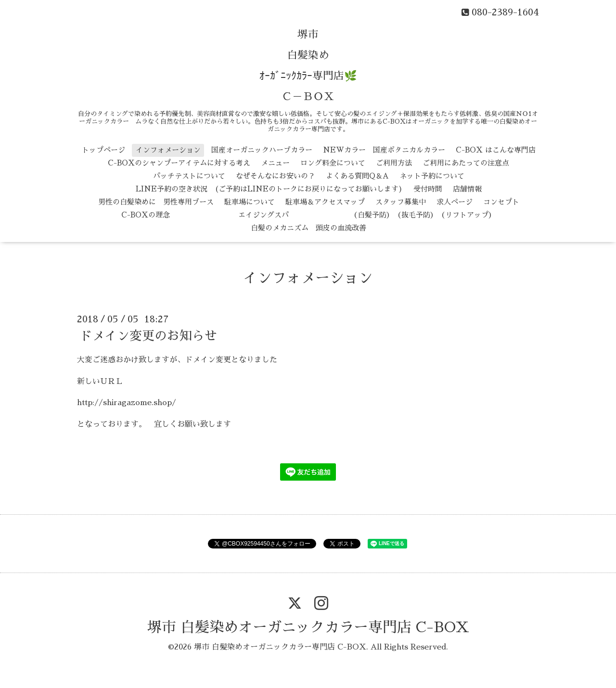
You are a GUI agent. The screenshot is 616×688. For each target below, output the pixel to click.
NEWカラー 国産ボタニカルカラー (384, 150)
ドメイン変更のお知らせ (148, 336)
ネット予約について (432, 176)
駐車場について (250, 202)
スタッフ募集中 (401, 202)
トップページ (103, 150)
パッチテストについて (189, 176)
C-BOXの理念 (146, 215)
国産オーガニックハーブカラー (262, 150)
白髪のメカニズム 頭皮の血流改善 (308, 228)
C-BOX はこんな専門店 (496, 150)
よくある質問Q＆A (357, 176)
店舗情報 (467, 189)
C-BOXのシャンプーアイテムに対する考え (179, 163)
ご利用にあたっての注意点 (466, 163)
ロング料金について (333, 163)
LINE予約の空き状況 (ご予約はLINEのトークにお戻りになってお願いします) (269, 189)
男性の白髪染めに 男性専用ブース (156, 202)
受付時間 (428, 189)
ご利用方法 (394, 163)
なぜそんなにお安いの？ (276, 176)
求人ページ (455, 202)
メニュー (275, 163)
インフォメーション (168, 150)
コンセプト (501, 202)
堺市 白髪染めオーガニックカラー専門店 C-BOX (308, 627)
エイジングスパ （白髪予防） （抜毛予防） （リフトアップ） (338, 215)
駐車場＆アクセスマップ (325, 202)
